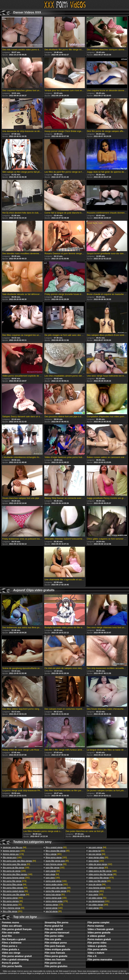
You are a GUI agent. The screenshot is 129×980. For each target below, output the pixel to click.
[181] (99, 901)
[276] (57, 901)
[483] (13, 898)
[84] (15, 847)
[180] (12, 858)
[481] (54, 854)
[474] (15, 881)
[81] (55, 895)
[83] (16, 864)
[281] (13, 911)
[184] (14, 871)
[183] (14, 851)
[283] (98, 905)
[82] (12, 905)
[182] (55, 868)
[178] (13, 854)
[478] (101, 878)
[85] (13, 901)
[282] (16, 878)
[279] (54, 905)
